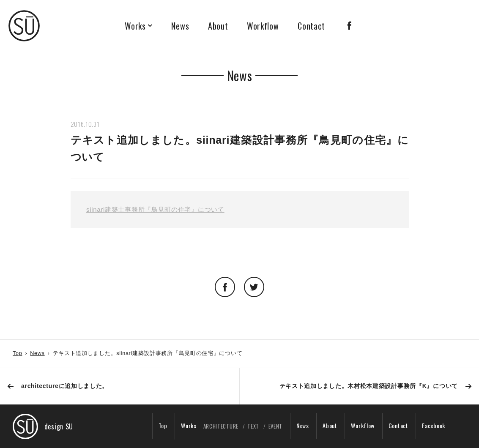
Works (135, 26)
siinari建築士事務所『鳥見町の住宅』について (155, 209)
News (180, 26)
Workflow (263, 26)
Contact (311, 26)
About (218, 26)
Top (17, 353)
